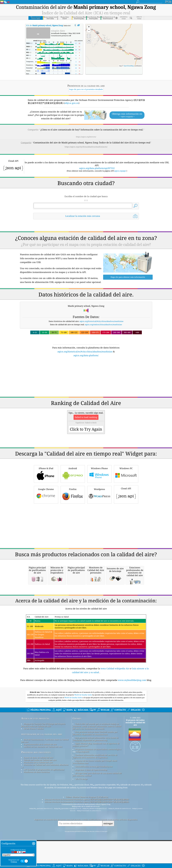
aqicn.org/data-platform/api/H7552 (97, 168)
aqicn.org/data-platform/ (86, 355)
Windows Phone (99, 474)
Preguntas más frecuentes (36, 786)
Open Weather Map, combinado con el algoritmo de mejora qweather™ (96, 778)
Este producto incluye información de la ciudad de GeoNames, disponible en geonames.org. (95, 772)
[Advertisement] (86, 378)
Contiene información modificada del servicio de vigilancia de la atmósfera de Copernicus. (95, 790)
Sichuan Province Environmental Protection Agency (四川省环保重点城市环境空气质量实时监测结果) (87, 833)
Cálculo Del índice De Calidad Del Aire (40, 794)
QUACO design (81, 812)
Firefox (73, 494)
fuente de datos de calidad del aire (38, 791)
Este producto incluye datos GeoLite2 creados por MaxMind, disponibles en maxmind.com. (95, 767)
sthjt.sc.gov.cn (72, 103)
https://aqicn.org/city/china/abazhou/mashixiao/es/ (86, 147)
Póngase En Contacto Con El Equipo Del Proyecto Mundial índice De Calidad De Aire (43, 759)
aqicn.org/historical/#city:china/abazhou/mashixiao (102, 321)
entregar (108, 857)
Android (73, 474)
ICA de (44, 25)
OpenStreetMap (129, 66)
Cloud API (126, 494)
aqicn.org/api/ (120, 171)
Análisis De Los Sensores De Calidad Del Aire (43, 780)
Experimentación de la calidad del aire (40, 778)
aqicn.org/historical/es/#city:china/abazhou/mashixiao (85, 352)
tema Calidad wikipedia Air (115, 702)
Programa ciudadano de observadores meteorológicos (98, 783)
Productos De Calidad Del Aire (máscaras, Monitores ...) (45, 799)
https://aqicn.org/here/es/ (86, 137)
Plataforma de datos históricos (37, 805)
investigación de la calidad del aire (42, 768)
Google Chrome (46, 494)
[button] (120, 47)
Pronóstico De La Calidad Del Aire (38, 796)
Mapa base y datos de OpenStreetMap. (91, 803)
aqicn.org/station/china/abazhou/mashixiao (103, 324)
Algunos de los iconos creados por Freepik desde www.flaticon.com (95, 795)
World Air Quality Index (83, 728)
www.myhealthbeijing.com (132, 714)
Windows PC (126, 474)
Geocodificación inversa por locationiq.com (94, 800)
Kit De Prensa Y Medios (34, 762)
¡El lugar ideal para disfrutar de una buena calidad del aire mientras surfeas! (97, 808)
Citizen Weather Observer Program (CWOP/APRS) (87, 831)
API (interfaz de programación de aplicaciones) (44, 803)
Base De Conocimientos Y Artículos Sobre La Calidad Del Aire (45, 774)
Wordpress (99, 494)
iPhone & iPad (46, 474)
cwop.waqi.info (82, 785)
